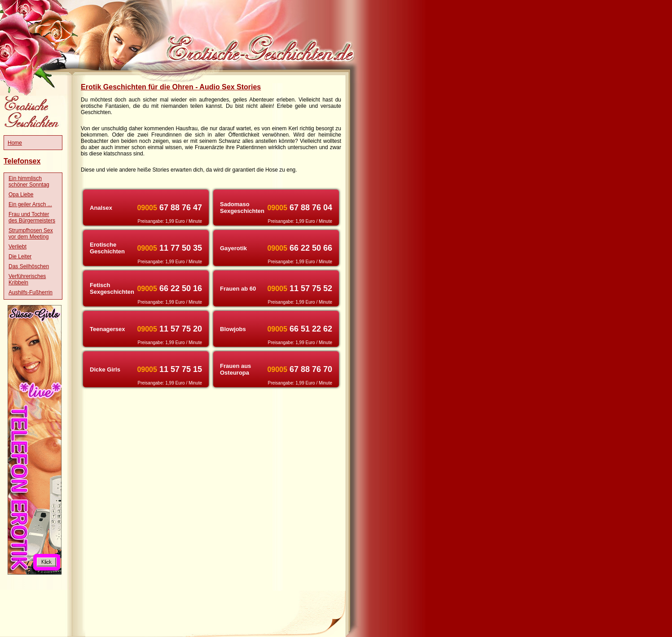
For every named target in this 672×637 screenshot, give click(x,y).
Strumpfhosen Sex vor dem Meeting (31, 234)
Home (15, 143)
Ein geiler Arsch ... (30, 204)
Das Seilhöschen (29, 266)
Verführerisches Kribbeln (27, 279)
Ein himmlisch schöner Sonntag (29, 181)
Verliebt (18, 247)
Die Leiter (20, 257)
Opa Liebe (21, 195)
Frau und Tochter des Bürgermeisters (32, 217)
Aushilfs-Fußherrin (31, 292)
